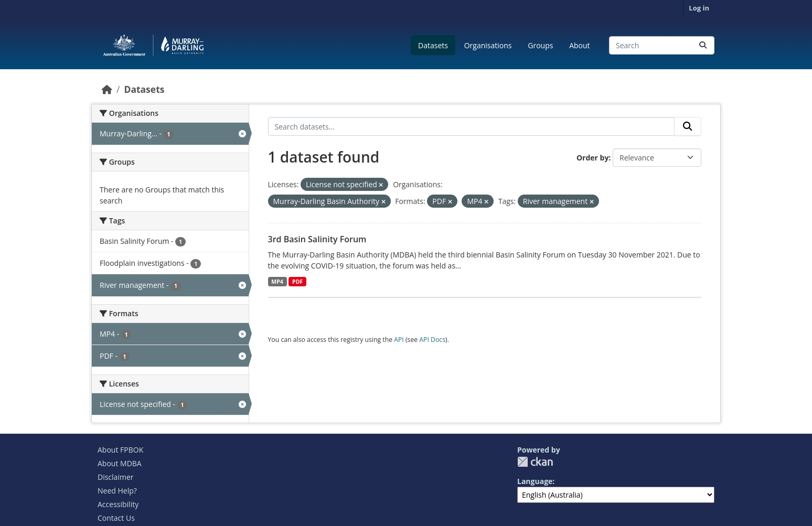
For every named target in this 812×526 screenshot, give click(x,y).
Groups (540, 45)
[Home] (107, 89)
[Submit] (703, 45)
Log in (699, 8)
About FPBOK (120, 450)
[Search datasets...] (662, 45)
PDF (297, 282)
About (579, 45)
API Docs (432, 340)
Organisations (488, 45)
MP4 (277, 282)
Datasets (433, 45)
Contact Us (116, 518)
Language (535, 481)
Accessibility (118, 504)
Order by (592, 158)
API (399, 340)
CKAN (535, 462)
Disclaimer (115, 477)
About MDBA (120, 463)
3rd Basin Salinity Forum (317, 239)
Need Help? (117, 491)
